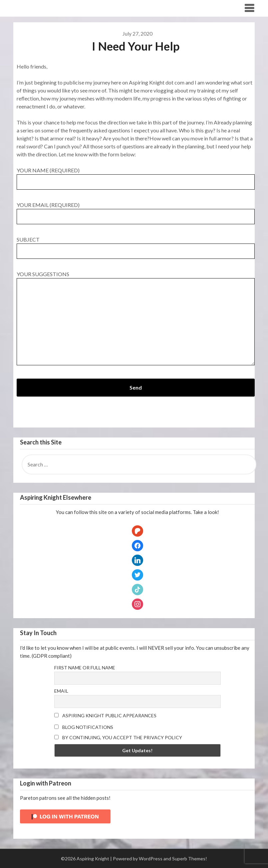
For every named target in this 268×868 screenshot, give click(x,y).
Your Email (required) (136, 211)
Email (61, 691)
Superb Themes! (190, 859)
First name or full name (85, 668)
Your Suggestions (136, 319)
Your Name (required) (136, 176)
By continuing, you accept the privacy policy (118, 737)
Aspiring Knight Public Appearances (105, 715)
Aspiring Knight (39, 8)
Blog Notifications (84, 727)
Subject (136, 245)
